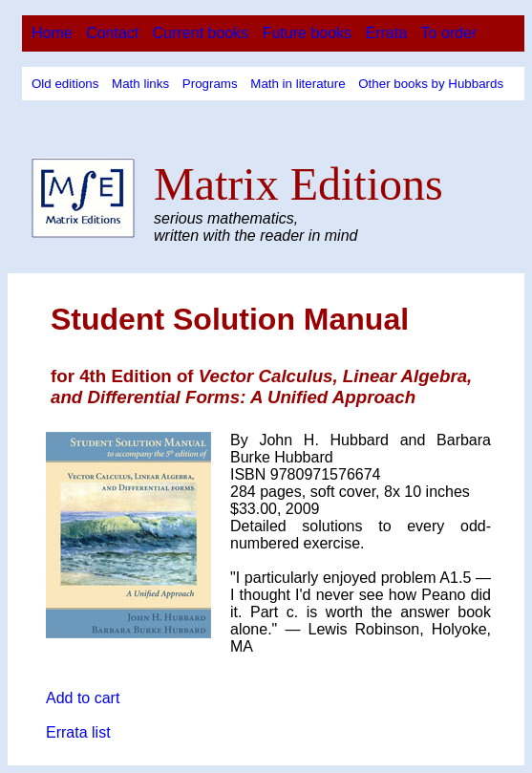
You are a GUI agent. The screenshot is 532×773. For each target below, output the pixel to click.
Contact (112, 33)
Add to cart (83, 698)
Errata (387, 33)
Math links (140, 84)
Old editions (65, 84)
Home (52, 33)
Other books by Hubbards (431, 84)
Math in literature (298, 84)
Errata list (78, 732)
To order (449, 33)
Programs (210, 84)
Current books (201, 33)
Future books (307, 33)
